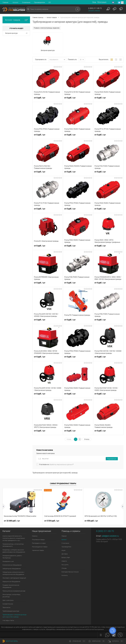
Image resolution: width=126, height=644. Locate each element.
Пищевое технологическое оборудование (11, 586)
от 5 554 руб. (52, 521)
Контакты (65, 575)
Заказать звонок (94, 10)
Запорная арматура (11, 33)
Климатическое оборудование (12, 565)
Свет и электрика (8, 600)
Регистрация (102, 2)
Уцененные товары (38, 550)
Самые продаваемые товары (63, 483)
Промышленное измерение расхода (14, 591)
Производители (40, 2)
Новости (64, 561)
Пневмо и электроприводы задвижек (47, 28)
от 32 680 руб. (12, 521)
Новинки (35, 536)
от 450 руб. (91, 521)
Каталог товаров (16, 20)
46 (27, 33)
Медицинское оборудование (11, 582)
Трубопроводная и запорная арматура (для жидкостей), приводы (14, 616)
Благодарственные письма (70, 572)
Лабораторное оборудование (12, 569)
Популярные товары (38, 540)
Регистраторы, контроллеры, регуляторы (12, 596)
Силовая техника (8, 604)
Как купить (65, 565)
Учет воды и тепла (8, 620)
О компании (26, 2)
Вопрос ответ (66, 558)
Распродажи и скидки (39, 543)
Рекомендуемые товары (40, 547)
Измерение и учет (8, 561)
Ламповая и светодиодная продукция (14, 578)
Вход (94, 2)
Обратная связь (10, 641)
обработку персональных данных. (61, 464)
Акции (63, 550)
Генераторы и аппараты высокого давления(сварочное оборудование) (14, 551)
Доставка (65, 554)
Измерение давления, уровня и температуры (12, 557)
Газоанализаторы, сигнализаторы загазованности (13, 545)
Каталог (16, 2)
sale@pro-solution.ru (110, 536)
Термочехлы (6, 607)
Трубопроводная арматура (11, 611)
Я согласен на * (56, 464)
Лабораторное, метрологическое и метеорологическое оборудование (13, 573)
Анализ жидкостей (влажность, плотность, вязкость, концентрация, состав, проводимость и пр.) (14, 538)
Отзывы (64, 568)
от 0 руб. (48, 99)
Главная (5, 2)
